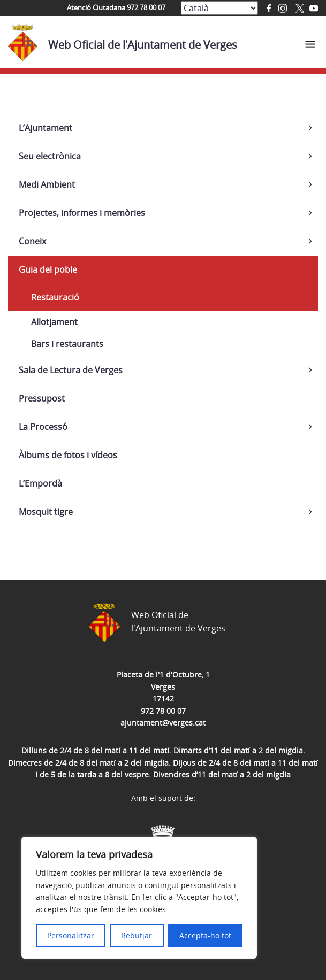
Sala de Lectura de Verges (71, 370)
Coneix (32, 241)
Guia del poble (48, 269)
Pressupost (42, 398)
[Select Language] (219, 8)
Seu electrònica (50, 156)
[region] (139, 898)
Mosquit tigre (46, 512)
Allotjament (54, 322)
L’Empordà (40, 483)
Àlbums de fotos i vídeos (68, 455)
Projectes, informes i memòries (82, 213)
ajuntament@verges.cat (163, 723)
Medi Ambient (47, 184)
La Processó (43, 427)
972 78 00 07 (163, 711)
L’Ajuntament (46, 128)
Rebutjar (137, 935)
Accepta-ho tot (205, 935)
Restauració (55, 297)
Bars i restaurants (67, 344)
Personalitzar (71, 935)
